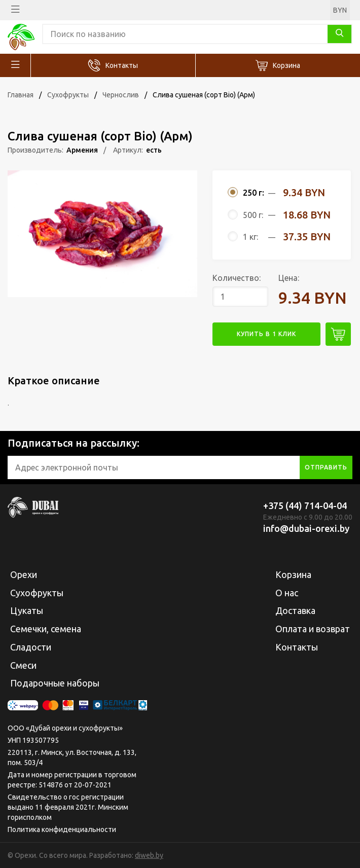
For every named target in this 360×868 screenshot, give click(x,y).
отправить (326, 467)
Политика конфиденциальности (62, 829)
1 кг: (250, 237)
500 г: (253, 215)
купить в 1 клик (266, 334)
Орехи (24, 574)
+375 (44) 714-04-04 (305, 505)
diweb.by (149, 855)
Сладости (31, 647)
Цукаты (27, 610)
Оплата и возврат (313, 629)
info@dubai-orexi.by (306, 528)
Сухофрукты (68, 95)
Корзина (286, 65)
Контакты (122, 65)
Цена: (289, 278)
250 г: (254, 193)
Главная (21, 95)
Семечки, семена (46, 629)
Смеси (23, 665)
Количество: (237, 278)
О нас (287, 593)
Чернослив (121, 95)
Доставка (295, 610)
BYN (340, 10)
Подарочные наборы (55, 683)
